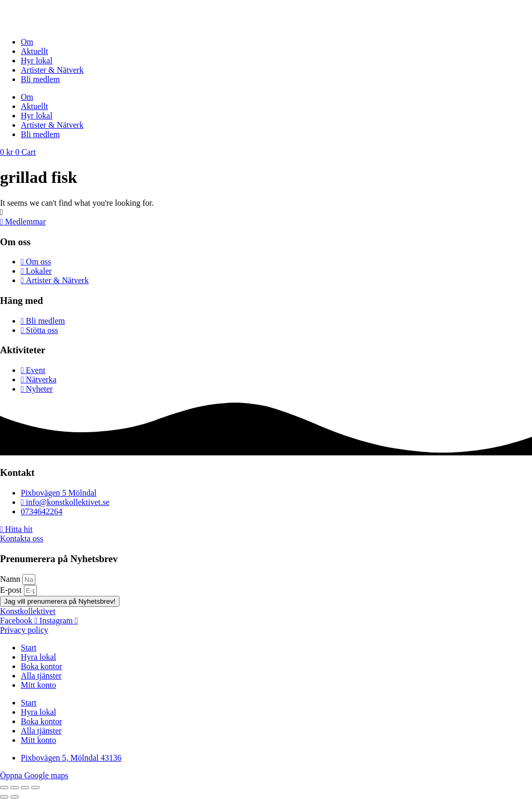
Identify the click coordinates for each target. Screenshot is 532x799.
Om (27, 42)
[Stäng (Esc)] (35, 788)
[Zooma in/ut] (4, 788)
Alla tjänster (41, 676)
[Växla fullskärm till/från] (15, 788)
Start (29, 648)
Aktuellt (34, 51)
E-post (12, 590)
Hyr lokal (37, 61)
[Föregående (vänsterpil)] (4, 797)
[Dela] (25, 788)
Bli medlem (40, 79)
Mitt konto (38, 685)
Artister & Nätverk (52, 70)
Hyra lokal (38, 657)
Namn (11, 579)
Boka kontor (42, 666)
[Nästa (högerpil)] (15, 797)
